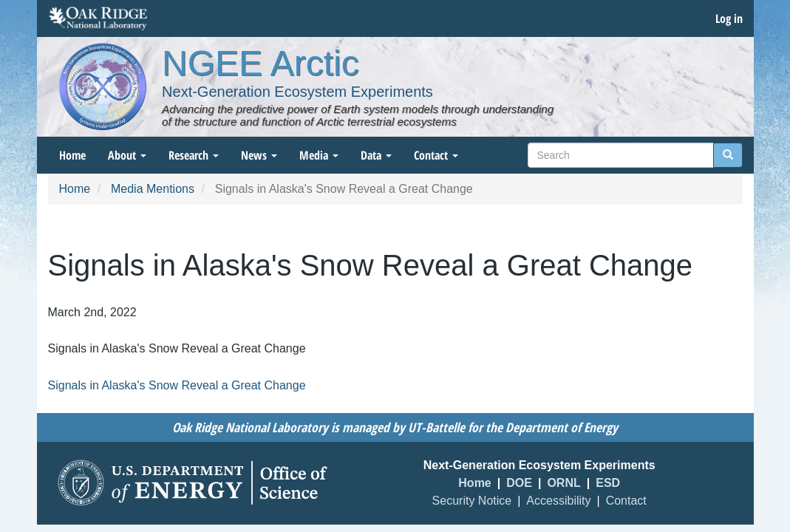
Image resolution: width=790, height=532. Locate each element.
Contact (436, 155)
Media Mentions (153, 189)
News (259, 155)
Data (376, 155)
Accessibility (558, 501)
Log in (729, 18)
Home (72, 155)
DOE (519, 483)
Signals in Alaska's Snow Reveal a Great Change (177, 385)
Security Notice (472, 501)
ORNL (563, 483)
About (127, 155)
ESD (608, 483)
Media (319, 155)
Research (194, 155)
